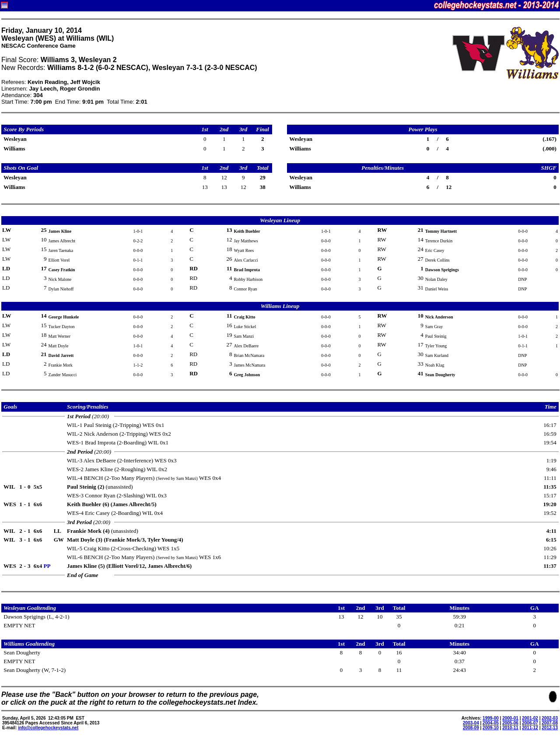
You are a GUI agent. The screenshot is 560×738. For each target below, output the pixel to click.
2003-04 (471, 723)
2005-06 (510, 723)
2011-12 (530, 728)
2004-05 (491, 723)
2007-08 (550, 723)
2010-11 (510, 728)
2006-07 (530, 723)
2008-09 (471, 728)
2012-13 (550, 728)
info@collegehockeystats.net (48, 728)
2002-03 (550, 718)
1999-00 (491, 718)
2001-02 (530, 718)
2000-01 (510, 718)
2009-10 (491, 728)
